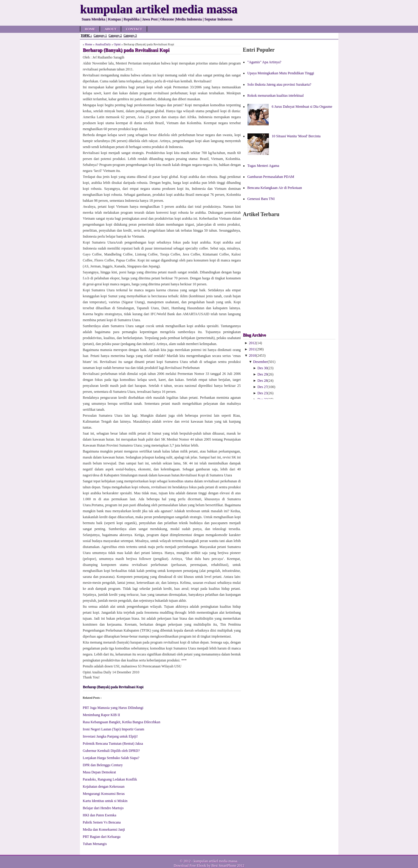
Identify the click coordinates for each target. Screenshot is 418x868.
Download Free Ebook (190, 866)
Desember (260, 362)
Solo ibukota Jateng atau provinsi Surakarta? (279, 84)
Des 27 (263, 387)
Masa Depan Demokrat (99, 772)
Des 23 (263, 393)
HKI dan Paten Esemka (100, 815)
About (110, 29)
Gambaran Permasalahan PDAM (271, 177)
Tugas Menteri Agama (263, 166)
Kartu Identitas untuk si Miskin (105, 801)
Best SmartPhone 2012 (228, 866)
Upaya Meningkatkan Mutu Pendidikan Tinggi (281, 73)
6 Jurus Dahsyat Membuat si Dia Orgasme (302, 107)
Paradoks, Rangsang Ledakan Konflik (110, 779)
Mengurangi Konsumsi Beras (104, 794)
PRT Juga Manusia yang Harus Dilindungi (113, 708)
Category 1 (100, 35)
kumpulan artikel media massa (215, 861)
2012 (253, 343)
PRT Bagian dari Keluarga (102, 837)
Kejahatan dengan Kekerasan (104, 787)
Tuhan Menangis (95, 844)
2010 (253, 355)
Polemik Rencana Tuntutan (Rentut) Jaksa (113, 744)
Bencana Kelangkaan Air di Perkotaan (275, 188)
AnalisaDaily (103, 44)
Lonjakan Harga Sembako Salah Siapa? (111, 758)
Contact (134, 29)
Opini (117, 44)
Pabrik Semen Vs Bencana (102, 822)
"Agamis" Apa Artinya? (264, 62)
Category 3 (130, 35)
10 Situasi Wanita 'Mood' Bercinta (296, 136)
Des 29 (263, 374)
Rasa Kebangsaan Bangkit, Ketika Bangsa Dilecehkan (122, 722)
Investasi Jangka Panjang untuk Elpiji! (110, 736)
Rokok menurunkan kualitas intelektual (276, 96)
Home (90, 29)
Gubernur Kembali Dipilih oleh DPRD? (111, 751)
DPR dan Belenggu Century (103, 765)
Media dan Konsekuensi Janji (104, 829)
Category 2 (115, 35)
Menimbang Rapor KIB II (102, 715)
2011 (253, 349)
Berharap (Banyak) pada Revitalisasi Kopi (113, 687)
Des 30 (263, 368)
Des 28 (263, 381)
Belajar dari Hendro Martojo (103, 808)
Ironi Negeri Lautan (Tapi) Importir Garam (114, 729)
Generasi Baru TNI (261, 199)
